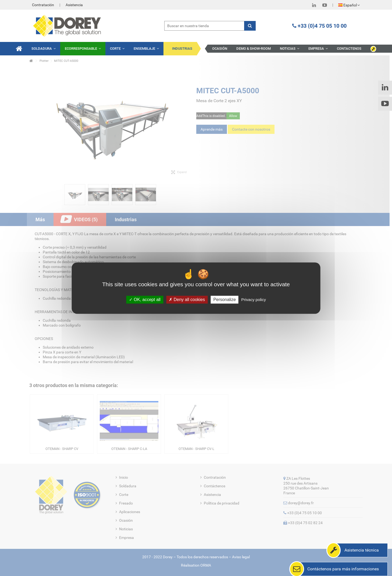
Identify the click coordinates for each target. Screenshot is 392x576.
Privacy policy (254, 300)
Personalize (224, 300)
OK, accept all (145, 300)
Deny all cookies (187, 300)
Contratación (43, 5)
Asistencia (74, 5)
